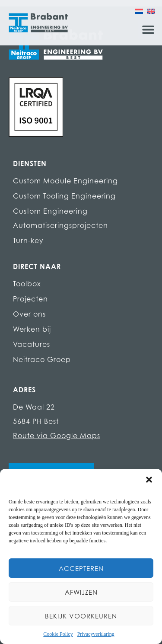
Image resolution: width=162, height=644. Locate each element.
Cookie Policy (58, 634)
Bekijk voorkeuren (81, 616)
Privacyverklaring (96, 634)
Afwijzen (81, 592)
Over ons (29, 314)
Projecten (30, 299)
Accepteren (81, 568)
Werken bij (32, 329)
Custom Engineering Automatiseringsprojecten (60, 218)
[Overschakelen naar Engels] (151, 11)
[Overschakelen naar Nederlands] (139, 11)
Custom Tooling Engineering (64, 196)
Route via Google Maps (57, 436)
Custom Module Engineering (65, 181)
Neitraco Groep (42, 359)
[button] (149, 480)
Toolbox (27, 284)
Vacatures (32, 344)
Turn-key (28, 240)
